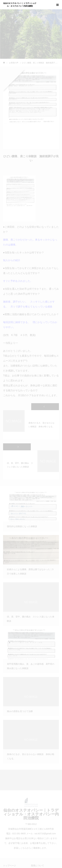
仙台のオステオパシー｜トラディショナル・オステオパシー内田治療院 (20, 5)
